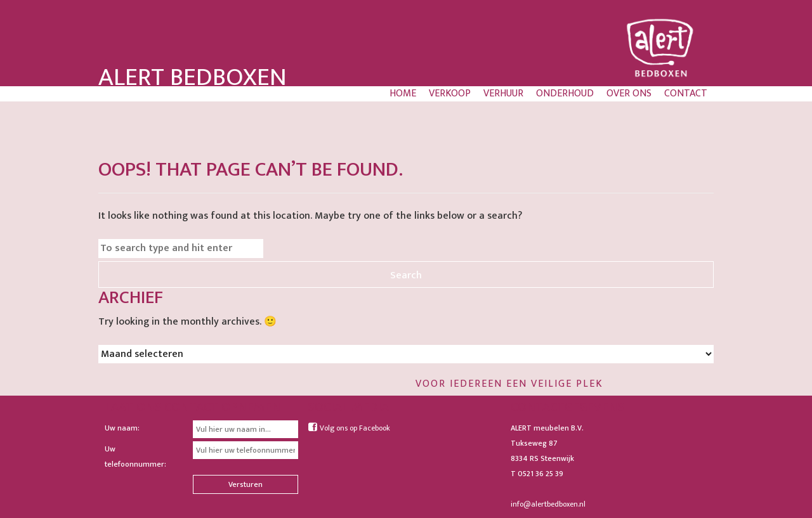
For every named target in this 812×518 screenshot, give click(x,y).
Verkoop (450, 94)
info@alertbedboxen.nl (548, 504)
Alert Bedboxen (193, 77)
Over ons (629, 94)
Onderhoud (565, 94)
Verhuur (503, 94)
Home (403, 94)
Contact (686, 94)
